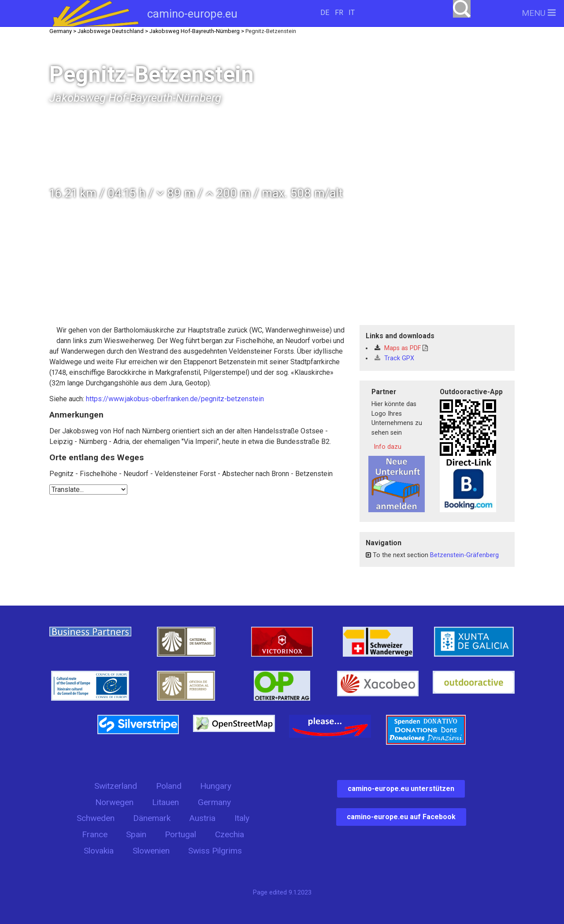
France (95, 834)
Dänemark (152, 818)
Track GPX (394, 358)
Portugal (180, 834)
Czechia (230, 834)
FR (339, 13)
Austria (202, 818)
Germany (214, 802)
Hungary (216, 786)
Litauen (165, 802)
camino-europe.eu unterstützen (401, 789)
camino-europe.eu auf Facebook (401, 817)
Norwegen (114, 802)
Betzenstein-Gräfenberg (464, 555)
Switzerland (116, 786)
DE (325, 13)
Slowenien (151, 851)
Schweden (96, 818)
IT (352, 13)
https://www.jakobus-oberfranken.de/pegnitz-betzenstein (175, 399)
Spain (136, 834)
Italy (242, 818)
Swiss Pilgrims (215, 851)
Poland (169, 786)
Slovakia (99, 851)
